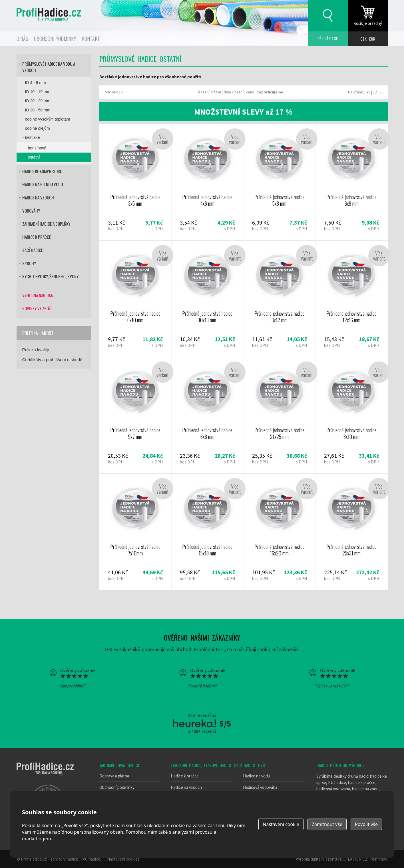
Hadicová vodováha (260, 787)
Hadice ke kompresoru (42, 171)
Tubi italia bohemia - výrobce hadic (45, 769)
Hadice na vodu (257, 776)
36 (381, 92)
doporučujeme (270, 92)
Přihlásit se (328, 39)
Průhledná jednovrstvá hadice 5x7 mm (135, 415)
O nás (22, 39)
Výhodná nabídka (38, 295)
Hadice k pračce (37, 237)
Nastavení (281, 824)
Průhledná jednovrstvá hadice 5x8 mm (280, 182)
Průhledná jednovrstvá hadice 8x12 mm (280, 299)
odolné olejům (38, 128)
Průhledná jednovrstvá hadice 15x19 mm (207, 532)
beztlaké (33, 137)
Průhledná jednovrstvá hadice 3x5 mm (135, 182)
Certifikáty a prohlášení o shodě (52, 360)
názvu (216, 92)
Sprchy (29, 263)
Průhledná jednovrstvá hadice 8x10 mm (352, 415)
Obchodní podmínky (55, 39)
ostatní (34, 157)
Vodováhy (31, 211)
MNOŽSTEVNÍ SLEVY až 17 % (243, 112)
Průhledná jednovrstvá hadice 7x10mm (135, 532)
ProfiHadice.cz (34, 859)
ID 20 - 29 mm (38, 101)
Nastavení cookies (123, 859)
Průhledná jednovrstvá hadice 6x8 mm (207, 415)
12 (375, 92)
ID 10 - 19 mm (38, 92)
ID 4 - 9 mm (36, 83)
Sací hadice (33, 250)
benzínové (37, 148)
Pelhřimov (378, 859)
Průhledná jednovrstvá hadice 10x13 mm (207, 299)
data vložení (234, 92)
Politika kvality (36, 350)
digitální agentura (326, 859)
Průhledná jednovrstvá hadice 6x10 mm (135, 299)
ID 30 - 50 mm (38, 110)
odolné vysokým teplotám (48, 119)
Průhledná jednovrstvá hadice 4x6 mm (207, 182)
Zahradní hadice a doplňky (46, 224)
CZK (363, 39)
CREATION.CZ (355, 859)
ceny (250, 92)
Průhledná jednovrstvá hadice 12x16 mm (352, 299)
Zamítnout (327, 824)
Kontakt (91, 39)
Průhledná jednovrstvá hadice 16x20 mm (280, 532)
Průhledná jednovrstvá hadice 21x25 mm (280, 415)
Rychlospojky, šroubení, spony (50, 276)
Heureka (194, 723)
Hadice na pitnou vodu (43, 184)
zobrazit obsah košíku (368, 16)
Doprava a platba (114, 776)
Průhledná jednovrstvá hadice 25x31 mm (352, 532)
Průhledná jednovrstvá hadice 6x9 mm (352, 182)
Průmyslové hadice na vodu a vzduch (49, 67)
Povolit (366, 824)
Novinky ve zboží (37, 308)
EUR (372, 39)
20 (368, 92)
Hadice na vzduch (38, 197)
